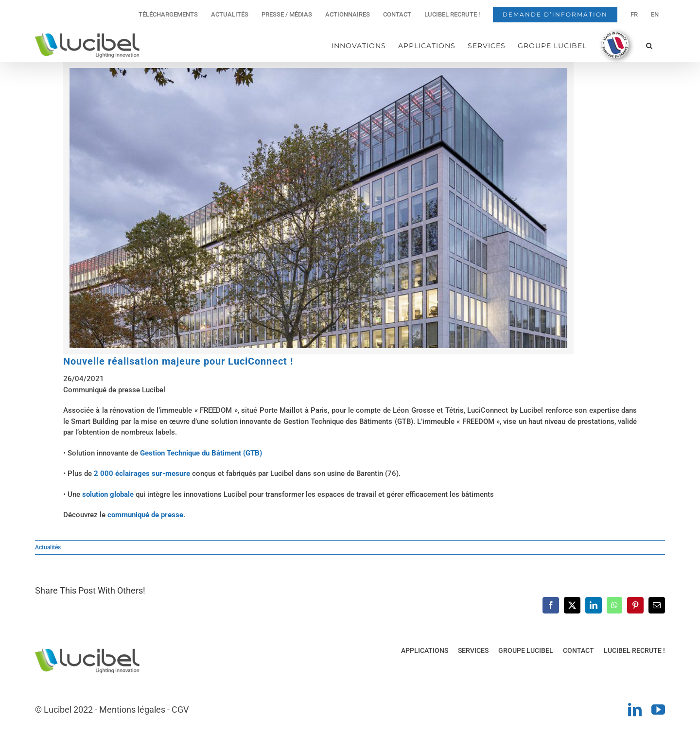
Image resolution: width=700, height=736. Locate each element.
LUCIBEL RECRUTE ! (634, 650)
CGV (180, 710)
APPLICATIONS (425, 650)
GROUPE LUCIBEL (526, 650)
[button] (649, 45)
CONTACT (578, 650)
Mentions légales (132, 710)
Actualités (48, 547)
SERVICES (473, 650)
